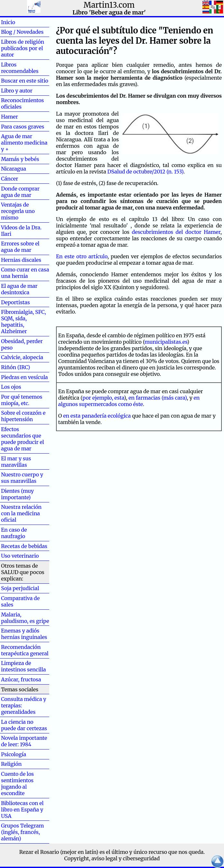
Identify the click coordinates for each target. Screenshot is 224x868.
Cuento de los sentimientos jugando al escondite (17, 784)
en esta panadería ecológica (97, 416)
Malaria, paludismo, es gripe (25, 618)
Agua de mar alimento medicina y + (24, 143)
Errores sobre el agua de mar (20, 247)
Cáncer (20, 179)
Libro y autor (17, 91)
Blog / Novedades (22, 32)
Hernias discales (21, 260)
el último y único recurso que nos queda (155, 852)
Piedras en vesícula (24, 377)
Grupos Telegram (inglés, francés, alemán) (22, 832)
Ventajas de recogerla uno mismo (18, 211)
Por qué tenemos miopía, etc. (22, 400)
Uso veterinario (20, 556)
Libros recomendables (20, 68)
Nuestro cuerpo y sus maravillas (22, 478)
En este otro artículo (82, 256)
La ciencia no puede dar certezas (24, 725)
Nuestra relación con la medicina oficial (21, 513)
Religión (11, 764)
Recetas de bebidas (24, 546)
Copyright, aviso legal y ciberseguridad (112, 858)
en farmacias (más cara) (158, 398)
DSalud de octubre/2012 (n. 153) (145, 172)
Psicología (14, 754)
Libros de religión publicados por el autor (23, 48)
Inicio (18, 22)
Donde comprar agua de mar (20, 192)
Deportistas (15, 302)
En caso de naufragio (14, 533)
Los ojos (11, 387)
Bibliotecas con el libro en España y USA (22, 810)
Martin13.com (109, 5)
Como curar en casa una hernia (25, 273)
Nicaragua (14, 169)
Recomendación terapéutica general (25, 650)
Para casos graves (23, 127)
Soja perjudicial (20, 588)
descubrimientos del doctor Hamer (176, 232)
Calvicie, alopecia (22, 357)
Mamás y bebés (20, 159)
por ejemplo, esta (103, 398)
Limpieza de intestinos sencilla (23, 666)
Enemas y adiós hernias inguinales (24, 634)
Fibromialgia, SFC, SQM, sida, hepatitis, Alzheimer (23, 322)
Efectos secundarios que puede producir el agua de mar (23, 439)
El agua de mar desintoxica (19, 289)
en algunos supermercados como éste (129, 401)
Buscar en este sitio (25, 81)
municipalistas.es (166, 342)
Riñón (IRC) (15, 367)
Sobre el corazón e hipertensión (23, 416)
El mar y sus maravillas (16, 462)
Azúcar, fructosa (21, 679)
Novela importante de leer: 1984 (24, 741)
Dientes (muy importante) (17, 494)
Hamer (20, 117)
